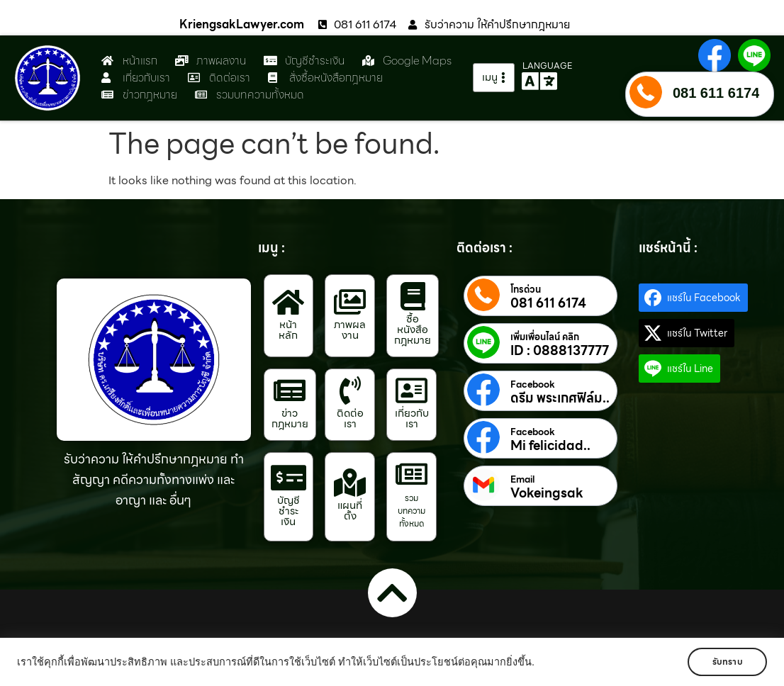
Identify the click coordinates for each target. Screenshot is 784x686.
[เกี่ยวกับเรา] (412, 390)
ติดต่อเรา (350, 418)
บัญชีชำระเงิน (289, 511)
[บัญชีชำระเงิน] (289, 478)
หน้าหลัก (288, 330)
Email (522, 480)
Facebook (533, 385)
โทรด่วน (526, 290)
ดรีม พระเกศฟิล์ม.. (560, 398)
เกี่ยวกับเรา (412, 418)
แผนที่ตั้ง (350, 511)
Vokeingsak (547, 493)
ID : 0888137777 (560, 351)
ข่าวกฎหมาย (290, 418)
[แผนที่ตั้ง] (350, 483)
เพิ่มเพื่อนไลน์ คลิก (545, 337)
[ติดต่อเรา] (350, 390)
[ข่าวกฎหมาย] (290, 390)
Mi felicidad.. (550, 446)
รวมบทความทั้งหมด (411, 511)
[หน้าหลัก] (289, 302)
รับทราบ (726, 662)
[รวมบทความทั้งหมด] (412, 474)
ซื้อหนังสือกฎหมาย (413, 330)
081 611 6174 (716, 93)
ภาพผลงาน (350, 330)
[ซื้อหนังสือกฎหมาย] (413, 296)
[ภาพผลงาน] (350, 302)
